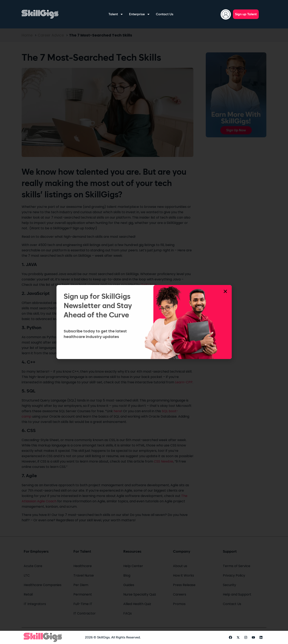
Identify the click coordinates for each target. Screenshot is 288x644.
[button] (225, 291)
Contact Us (165, 14)
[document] (144, 322)
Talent (116, 14)
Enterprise (140, 14)
